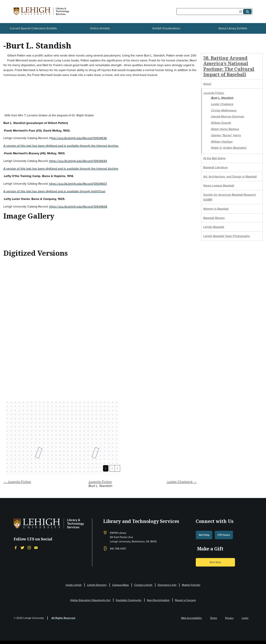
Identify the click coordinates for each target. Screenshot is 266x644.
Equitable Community (129, 600)
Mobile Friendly (191, 585)
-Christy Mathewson (224, 110)
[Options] (241, 12)
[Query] (214, 12)
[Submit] (247, 12)
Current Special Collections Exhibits (33, 28)
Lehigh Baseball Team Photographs (226, 236)
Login (245, 618)
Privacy (229, 618)
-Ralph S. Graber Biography (229, 148)
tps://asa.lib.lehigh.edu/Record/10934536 (79, 138)
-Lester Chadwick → (182, 482)
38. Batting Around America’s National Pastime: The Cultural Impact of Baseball (229, 66)
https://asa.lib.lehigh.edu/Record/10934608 (78, 207)
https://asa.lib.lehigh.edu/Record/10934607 (78, 184)
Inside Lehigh (74, 585)
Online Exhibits (100, 28)
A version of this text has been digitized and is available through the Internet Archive (61, 169)
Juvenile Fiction (100, 482)
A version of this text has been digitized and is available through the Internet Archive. (61, 146)
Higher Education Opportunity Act (90, 600)
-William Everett (221, 123)
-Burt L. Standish (222, 98)
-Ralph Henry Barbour (225, 129)
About (207, 84)
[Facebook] (16, 548)
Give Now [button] (215, 562)
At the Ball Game (214, 158)
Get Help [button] (204, 535)
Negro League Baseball (219, 186)
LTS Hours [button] (224, 535)
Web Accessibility (191, 618)
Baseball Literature (215, 167)
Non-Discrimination (158, 600)
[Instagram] (29, 548)
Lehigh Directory (97, 585)
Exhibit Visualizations (166, 28)
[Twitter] (22, 548)
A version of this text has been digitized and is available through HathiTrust (54, 191)
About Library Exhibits (233, 28)
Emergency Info (167, 585)
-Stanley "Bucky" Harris (226, 135)
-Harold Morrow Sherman (227, 116)
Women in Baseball (216, 209)
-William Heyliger (222, 142)
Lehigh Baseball (214, 227)
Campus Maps (120, 585)
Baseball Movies (214, 218)
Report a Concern (186, 600)
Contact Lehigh (143, 585)
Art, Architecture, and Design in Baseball (230, 177)
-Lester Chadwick (222, 104)
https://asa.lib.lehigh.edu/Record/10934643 (78, 161)
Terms (213, 618)
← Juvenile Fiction (17, 482)
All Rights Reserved (63, 618)
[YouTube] (36, 548)
